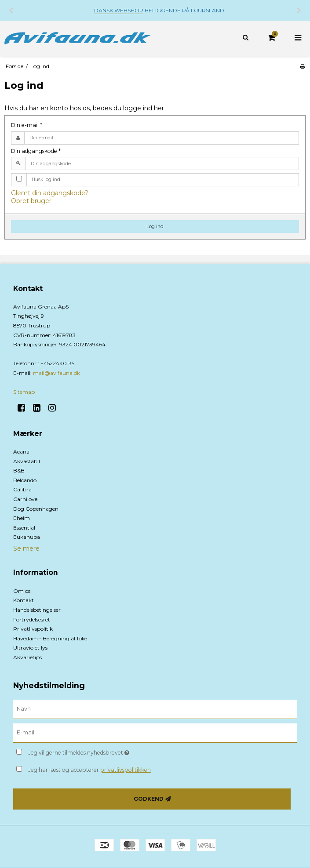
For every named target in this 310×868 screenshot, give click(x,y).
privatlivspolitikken (126, 770)
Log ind (155, 227)
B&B (19, 470)
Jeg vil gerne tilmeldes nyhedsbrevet (101, 751)
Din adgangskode (36, 151)
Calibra (22, 489)
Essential (24, 528)
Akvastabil (27, 461)
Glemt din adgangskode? (50, 193)
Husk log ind (46, 180)
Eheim (22, 518)
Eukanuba (27, 537)
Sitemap (24, 392)
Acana (21, 452)
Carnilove (25, 499)
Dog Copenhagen (36, 509)
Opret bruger (31, 201)
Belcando (25, 480)
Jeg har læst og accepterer (89, 770)
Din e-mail (27, 125)
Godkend (149, 799)
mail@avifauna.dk (57, 373)
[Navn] (155, 709)
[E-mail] (155, 733)
